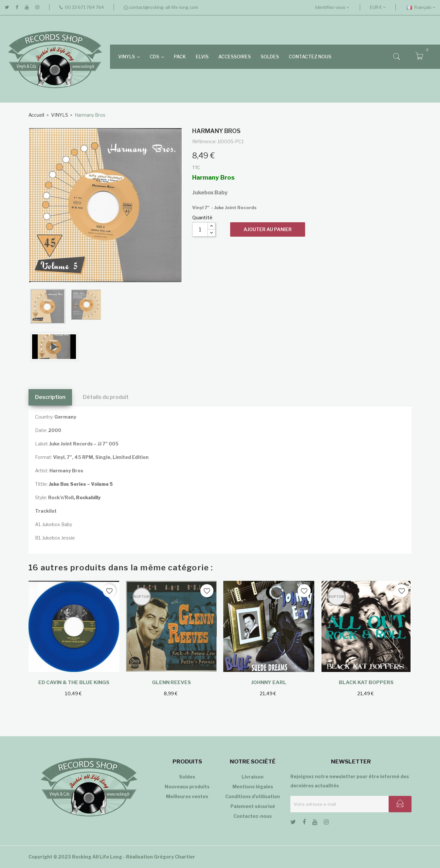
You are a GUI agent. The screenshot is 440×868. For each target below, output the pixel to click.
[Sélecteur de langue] (421, 7)
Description (50, 397)
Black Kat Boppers (366, 682)
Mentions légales (253, 787)
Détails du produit (106, 397)
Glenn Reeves (171, 682)
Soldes (187, 777)
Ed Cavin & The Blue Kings (74, 682)
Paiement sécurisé (253, 806)
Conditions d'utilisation (253, 796)
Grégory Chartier (174, 857)
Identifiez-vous (332, 7)
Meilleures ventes (187, 796)
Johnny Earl (269, 682)
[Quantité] (200, 229)
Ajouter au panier (268, 229)
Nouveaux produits (187, 787)
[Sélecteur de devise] (378, 7)
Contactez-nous (253, 816)
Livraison (253, 777)
